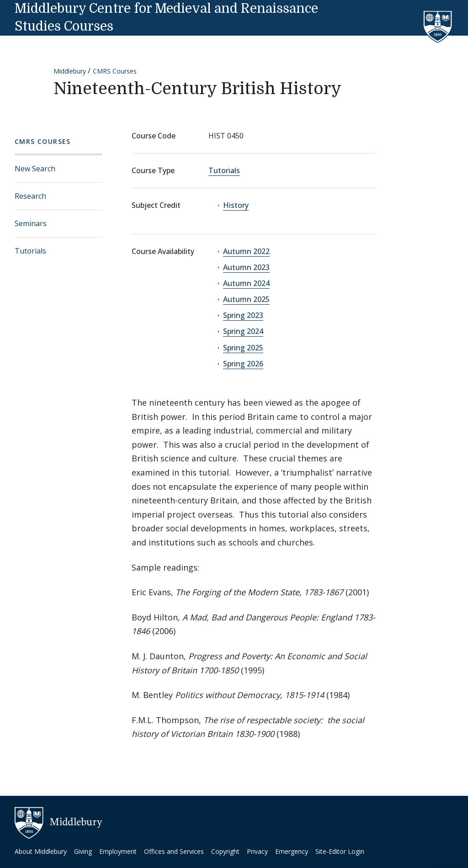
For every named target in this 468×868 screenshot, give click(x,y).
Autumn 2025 (246, 299)
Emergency (292, 851)
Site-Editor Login (340, 851)
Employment (118, 851)
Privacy (257, 851)
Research (30, 196)
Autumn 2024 (246, 283)
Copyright (225, 851)
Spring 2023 (243, 315)
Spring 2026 (243, 364)
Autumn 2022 (246, 251)
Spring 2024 (243, 331)
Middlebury (70, 71)
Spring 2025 (243, 348)
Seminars (31, 223)
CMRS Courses (115, 71)
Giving (83, 851)
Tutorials (30, 251)
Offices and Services (174, 851)
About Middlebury (41, 851)
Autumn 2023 (246, 267)
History (236, 205)
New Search (35, 169)
